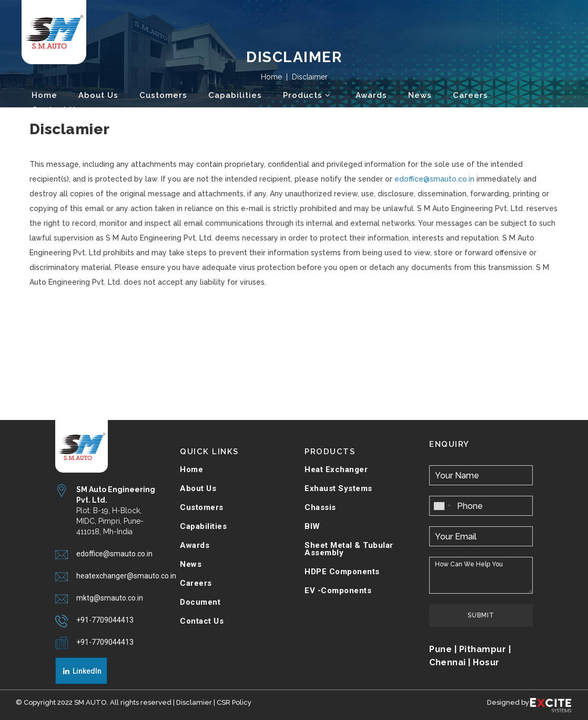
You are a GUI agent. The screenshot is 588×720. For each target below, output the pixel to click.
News (191, 564)
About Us (198, 488)
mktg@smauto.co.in (110, 598)
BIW (312, 526)
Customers (202, 507)
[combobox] (442, 506)
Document (200, 602)
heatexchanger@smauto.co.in (126, 576)
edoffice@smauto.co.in (434, 179)
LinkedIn (82, 671)
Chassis (320, 507)
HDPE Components (342, 572)
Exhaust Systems (338, 488)
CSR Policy (234, 702)
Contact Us (202, 621)
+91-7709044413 (105, 620)
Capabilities (203, 526)
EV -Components (338, 591)
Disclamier (194, 702)
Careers (196, 583)
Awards (195, 545)
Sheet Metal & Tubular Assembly (349, 549)
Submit (481, 615)
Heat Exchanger (336, 469)
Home (191, 469)
